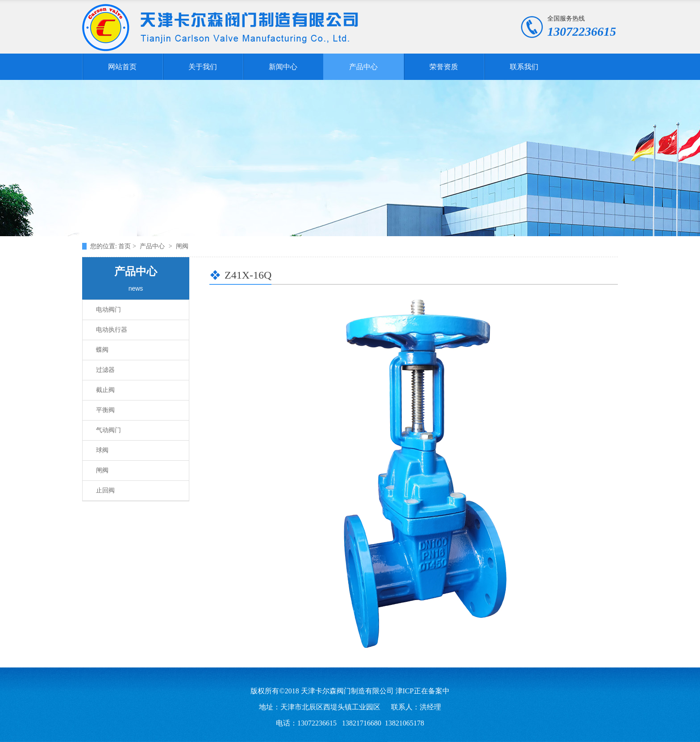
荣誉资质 (444, 67)
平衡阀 (105, 410)
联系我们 (524, 67)
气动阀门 (108, 430)
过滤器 (105, 370)
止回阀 (105, 490)
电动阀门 (108, 310)
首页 (125, 246)
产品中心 (363, 67)
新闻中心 (283, 67)
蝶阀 (102, 350)
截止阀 (105, 390)
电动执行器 (112, 330)
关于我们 (203, 67)
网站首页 (122, 67)
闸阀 (102, 470)
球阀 (102, 450)
